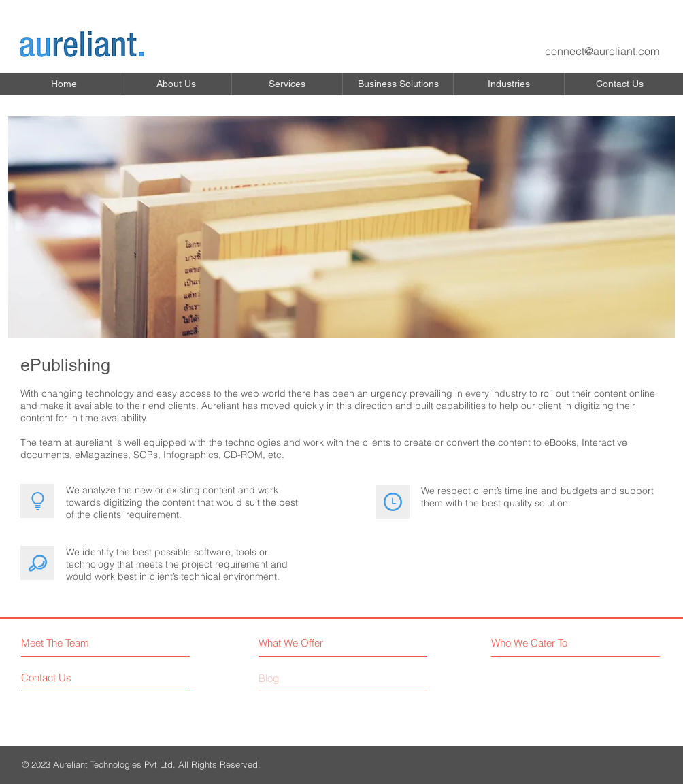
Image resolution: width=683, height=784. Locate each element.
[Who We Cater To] (552, 643)
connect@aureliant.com (602, 51)
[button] (176, 84)
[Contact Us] (72, 677)
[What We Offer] (318, 643)
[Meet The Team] (80, 643)
